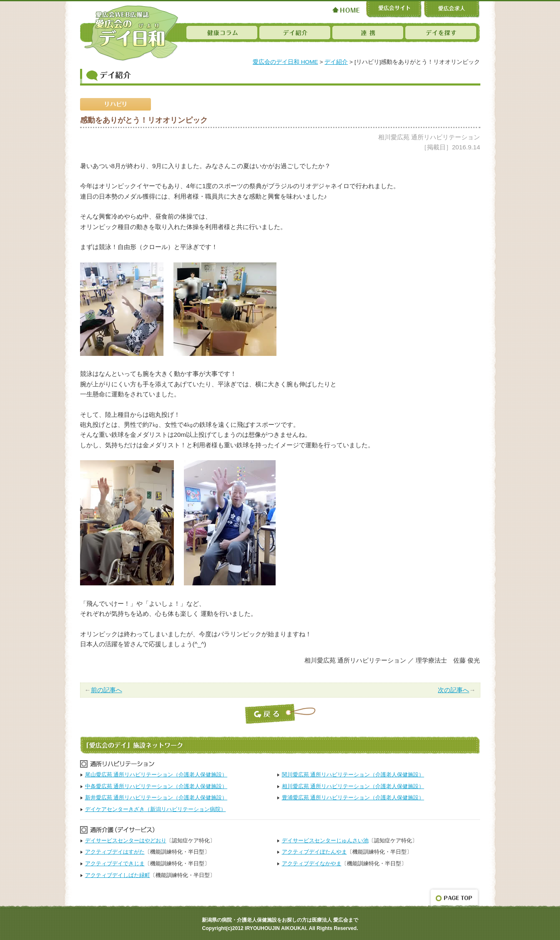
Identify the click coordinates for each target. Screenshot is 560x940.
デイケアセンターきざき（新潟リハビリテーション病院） (156, 809)
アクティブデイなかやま (312, 863)
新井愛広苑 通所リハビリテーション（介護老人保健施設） (156, 798)
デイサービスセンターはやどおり (126, 840)
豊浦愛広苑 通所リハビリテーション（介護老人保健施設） (353, 798)
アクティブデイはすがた (115, 852)
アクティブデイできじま (115, 863)
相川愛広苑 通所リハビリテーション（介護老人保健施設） (353, 786)
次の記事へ (453, 690)
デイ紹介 (336, 62)
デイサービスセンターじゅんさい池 (325, 840)
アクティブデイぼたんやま (314, 852)
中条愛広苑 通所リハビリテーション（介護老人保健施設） (156, 786)
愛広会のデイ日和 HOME (285, 62)
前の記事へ (107, 690)
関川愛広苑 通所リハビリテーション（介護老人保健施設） (353, 775)
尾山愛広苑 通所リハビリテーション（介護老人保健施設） (156, 775)
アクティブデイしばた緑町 (118, 875)
